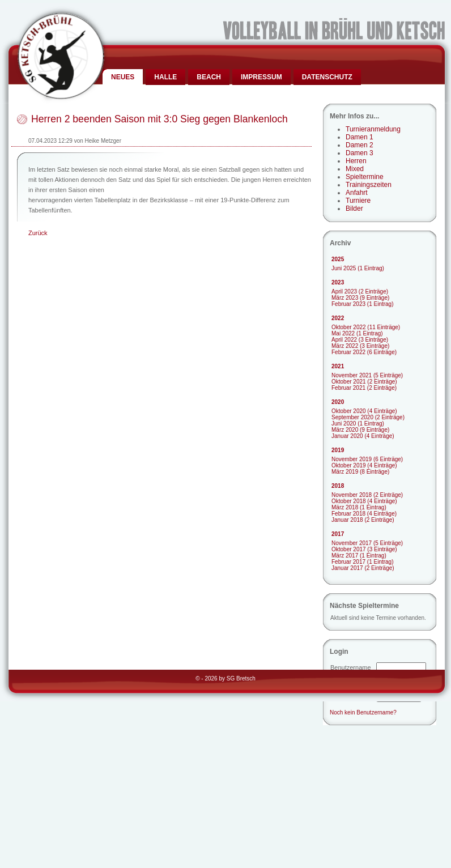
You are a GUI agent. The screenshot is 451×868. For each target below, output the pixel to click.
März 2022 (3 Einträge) (360, 346)
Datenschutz (327, 77)
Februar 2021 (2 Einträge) (364, 388)
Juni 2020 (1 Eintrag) (358, 424)
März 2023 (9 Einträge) (360, 298)
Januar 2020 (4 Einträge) (363, 436)
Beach (209, 77)
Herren (356, 161)
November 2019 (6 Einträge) (367, 459)
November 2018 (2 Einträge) (367, 495)
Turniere (358, 201)
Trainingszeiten (369, 185)
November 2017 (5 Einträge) (367, 543)
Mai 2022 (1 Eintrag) (357, 333)
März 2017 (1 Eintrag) (359, 556)
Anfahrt (357, 193)
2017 (338, 534)
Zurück (38, 233)
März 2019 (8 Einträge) (360, 472)
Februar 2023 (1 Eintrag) (363, 304)
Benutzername (351, 667)
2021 (338, 366)
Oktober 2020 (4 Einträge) (364, 411)
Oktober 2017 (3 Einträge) (364, 549)
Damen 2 (359, 145)
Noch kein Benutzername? (363, 712)
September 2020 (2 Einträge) (368, 417)
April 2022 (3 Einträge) (360, 340)
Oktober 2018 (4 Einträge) (364, 501)
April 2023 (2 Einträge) (360, 292)
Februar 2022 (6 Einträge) (364, 352)
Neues (123, 77)
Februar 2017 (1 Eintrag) (363, 562)
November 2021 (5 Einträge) (367, 375)
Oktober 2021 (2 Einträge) (364, 382)
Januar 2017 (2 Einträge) (363, 568)
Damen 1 (359, 137)
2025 (338, 259)
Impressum (261, 77)
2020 (338, 402)
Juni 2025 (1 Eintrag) (358, 268)
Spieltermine (365, 177)
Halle (165, 77)
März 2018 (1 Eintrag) (359, 507)
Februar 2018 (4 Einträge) (364, 514)
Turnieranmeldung (373, 129)
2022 (338, 318)
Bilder (354, 209)
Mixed (355, 169)
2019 (338, 450)
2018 (338, 486)
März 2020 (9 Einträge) (360, 430)
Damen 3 (359, 153)
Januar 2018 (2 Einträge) (363, 520)
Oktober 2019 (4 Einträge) (364, 465)
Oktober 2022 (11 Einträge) (366, 327)
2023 (338, 282)
